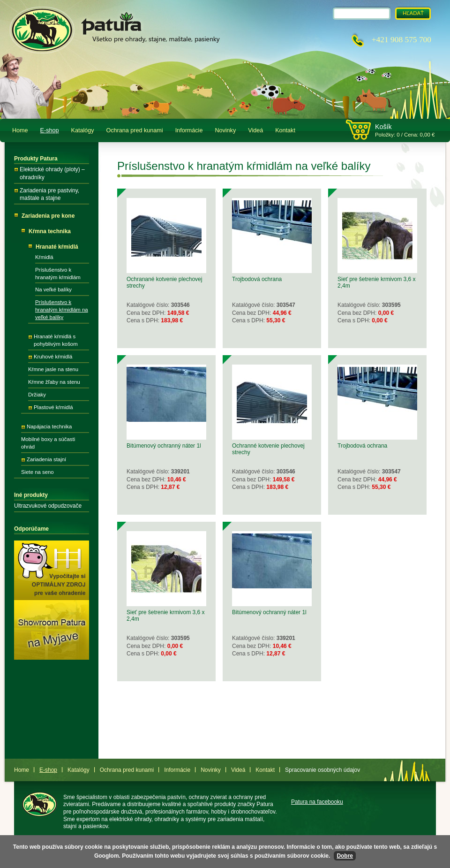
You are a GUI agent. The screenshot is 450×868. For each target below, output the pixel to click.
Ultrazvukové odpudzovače (48, 506)
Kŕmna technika (50, 231)
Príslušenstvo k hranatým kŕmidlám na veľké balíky (62, 310)
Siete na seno (37, 472)
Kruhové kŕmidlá (53, 357)
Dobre (345, 856)
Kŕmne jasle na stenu (53, 369)
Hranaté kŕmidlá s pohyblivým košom (56, 340)
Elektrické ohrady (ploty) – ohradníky (52, 173)
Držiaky (37, 395)
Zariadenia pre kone (48, 216)
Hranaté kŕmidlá (57, 247)
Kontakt (285, 130)
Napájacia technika (49, 426)
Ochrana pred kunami (135, 130)
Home (20, 130)
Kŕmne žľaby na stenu (54, 382)
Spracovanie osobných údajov (322, 770)
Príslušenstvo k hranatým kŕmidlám (58, 274)
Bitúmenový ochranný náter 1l (164, 446)
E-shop (50, 130)
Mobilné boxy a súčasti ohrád (48, 443)
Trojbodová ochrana (257, 279)
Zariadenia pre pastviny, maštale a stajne (49, 194)
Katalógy (83, 130)
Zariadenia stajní (46, 459)
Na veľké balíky (53, 289)
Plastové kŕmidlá (53, 407)
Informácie (189, 130)
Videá (255, 130)
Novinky (225, 130)
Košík (383, 127)
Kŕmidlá (44, 257)
